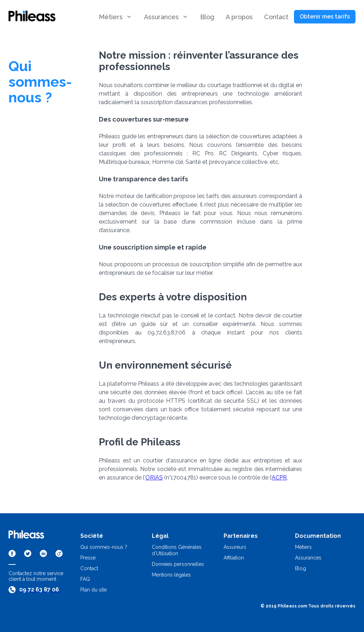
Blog (301, 568)
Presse (88, 558)
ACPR (279, 478)
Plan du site (93, 590)
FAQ (85, 579)
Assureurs (235, 547)
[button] (207, 17)
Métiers (303, 547)
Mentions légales (171, 575)
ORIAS (154, 478)
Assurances (308, 558)
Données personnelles (178, 564)
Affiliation (234, 558)
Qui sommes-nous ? (104, 547)
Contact (89, 568)
